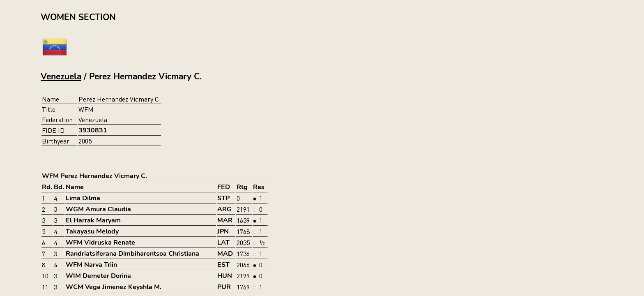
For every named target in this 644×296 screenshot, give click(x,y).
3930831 (93, 130)
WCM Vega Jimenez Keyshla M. (114, 287)
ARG (224, 209)
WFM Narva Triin (91, 265)
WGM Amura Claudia (98, 209)
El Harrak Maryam (93, 220)
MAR (225, 220)
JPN (223, 231)
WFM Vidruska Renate (100, 243)
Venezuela (61, 76)
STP (223, 198)
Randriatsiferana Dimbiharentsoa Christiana (132, 254)
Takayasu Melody (92, 231)
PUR (224, 287)
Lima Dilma (83, 198)
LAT (223, 243)
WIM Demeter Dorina (98, 276)
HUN (225, 276)
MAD (225, 254)
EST (223, 265)
